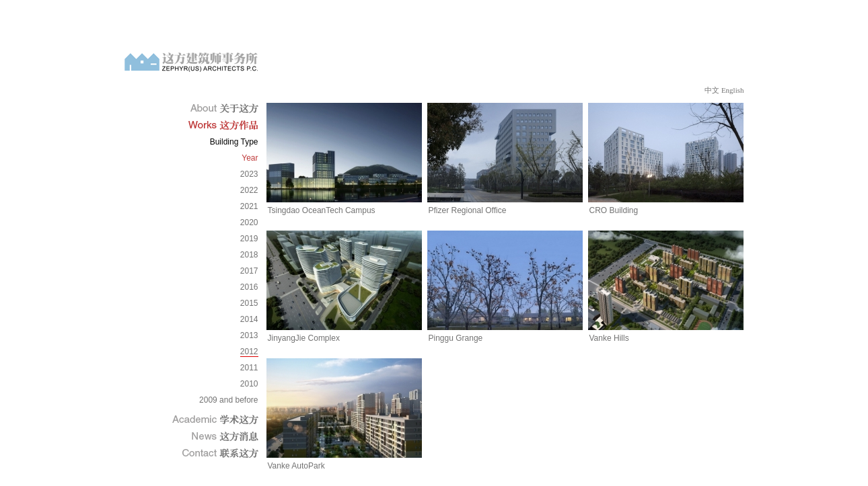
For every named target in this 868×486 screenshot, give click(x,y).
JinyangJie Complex (304, 338)
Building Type (234, 142)
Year (250, 158)
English (733, 90)
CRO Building (614, 210)
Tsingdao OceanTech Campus (322, 210)
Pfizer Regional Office (468, 210)
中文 (712, 90)
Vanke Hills (609, 338)
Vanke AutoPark (296, 466)
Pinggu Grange (456, 338)
